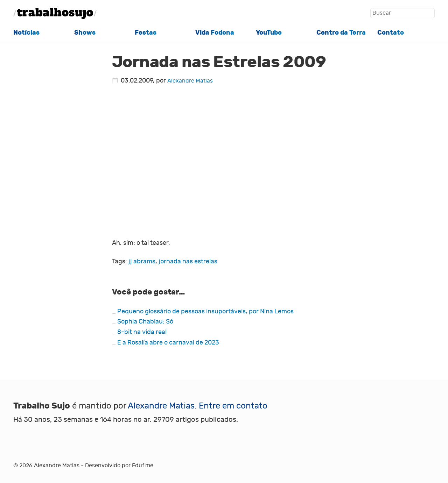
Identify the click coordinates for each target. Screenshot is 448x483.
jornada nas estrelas (188, 261)
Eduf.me (143, 465)
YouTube (269, 33)
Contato (391, 33)
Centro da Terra (341, 33)
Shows (85, 33)
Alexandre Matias (190, 81)
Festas (146, 33)
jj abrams (142, 261)
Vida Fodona (215, 33)
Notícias (26, 33)
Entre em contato (233, 406)
